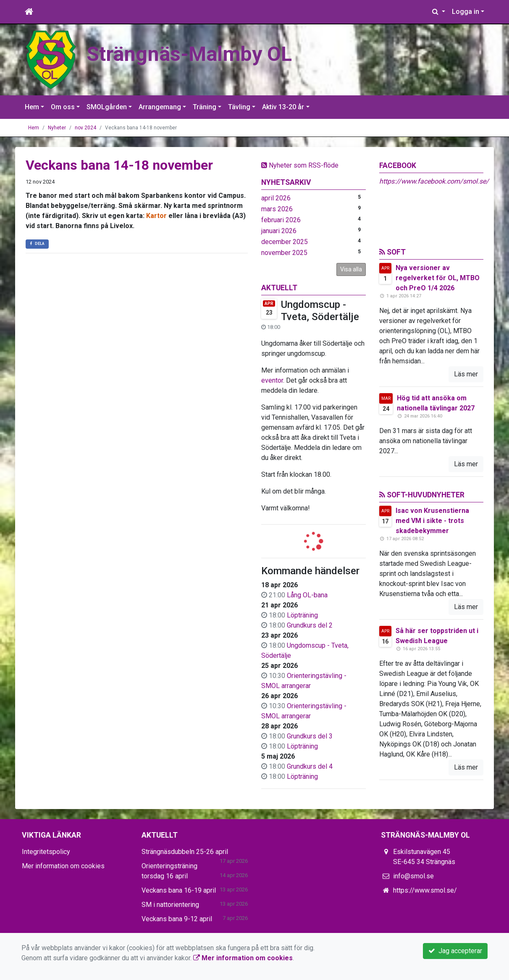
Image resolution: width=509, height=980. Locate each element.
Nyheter (57, 128)
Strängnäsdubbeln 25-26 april (185, 852)
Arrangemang (160, 107)
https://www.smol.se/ (425, 890)
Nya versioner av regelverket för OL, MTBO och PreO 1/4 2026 (438, 278)
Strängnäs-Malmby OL (189, 54)
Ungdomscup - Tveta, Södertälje (320, 311)
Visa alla (351, 269)
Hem (32, 107)
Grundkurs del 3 (310, 736)
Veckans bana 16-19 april (179, 890)
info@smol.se (413, 876)
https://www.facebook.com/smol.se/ (434, 181)
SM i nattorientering (170, 905)
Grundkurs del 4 (310, 766)
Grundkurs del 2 (310, 625)
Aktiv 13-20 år (283, 107)
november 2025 (284, 253)
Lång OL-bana (307, 595)
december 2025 (285, 242)
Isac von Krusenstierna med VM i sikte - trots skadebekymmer (432, 521)
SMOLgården (107, 107)
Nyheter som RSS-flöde (300, 165)
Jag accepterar (455, 951)
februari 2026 (281, 220)
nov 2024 (85, 128)
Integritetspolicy (46, 852)
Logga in (466, 12)
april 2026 (276, 198)
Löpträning (302, 615)
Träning (205, 107)
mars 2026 (277, 209)
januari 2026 (279, 231)
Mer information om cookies (63, 866)
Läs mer (466, 374)
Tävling (239, 107)
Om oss (63, 107)
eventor (272, 380)
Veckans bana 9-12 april (177, 919)
